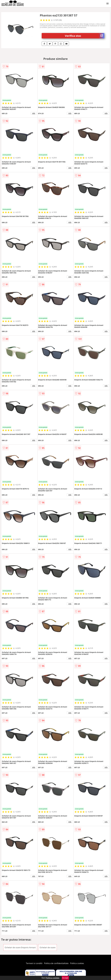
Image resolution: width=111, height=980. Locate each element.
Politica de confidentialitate (56, 963)
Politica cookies (77, 963)
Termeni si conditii (34, 963)
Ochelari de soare (48, 947)
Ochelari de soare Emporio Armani (20, 947)
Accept (65, 978)
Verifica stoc (85, 36)
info (34, 113)
